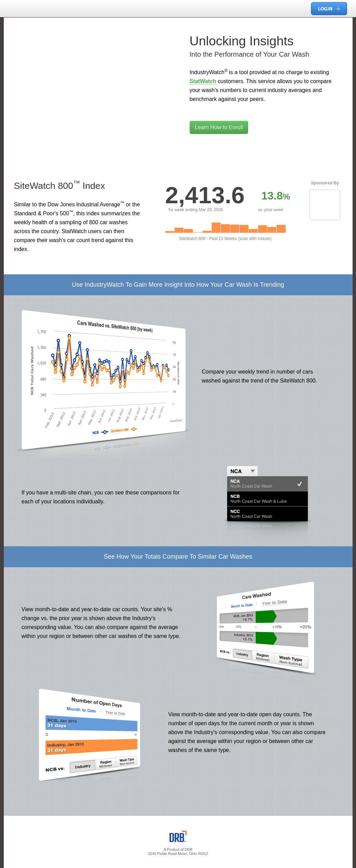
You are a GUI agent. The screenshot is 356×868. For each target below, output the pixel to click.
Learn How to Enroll (219, 127)
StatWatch (203, 81)
